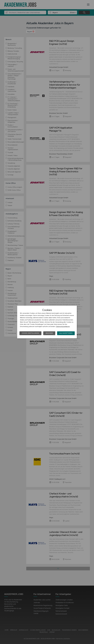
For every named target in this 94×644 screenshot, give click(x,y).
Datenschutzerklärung (63, 327)
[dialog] (47, 322)
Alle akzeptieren (66, 333)
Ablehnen (49, 333)
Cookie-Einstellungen (30, 333)
